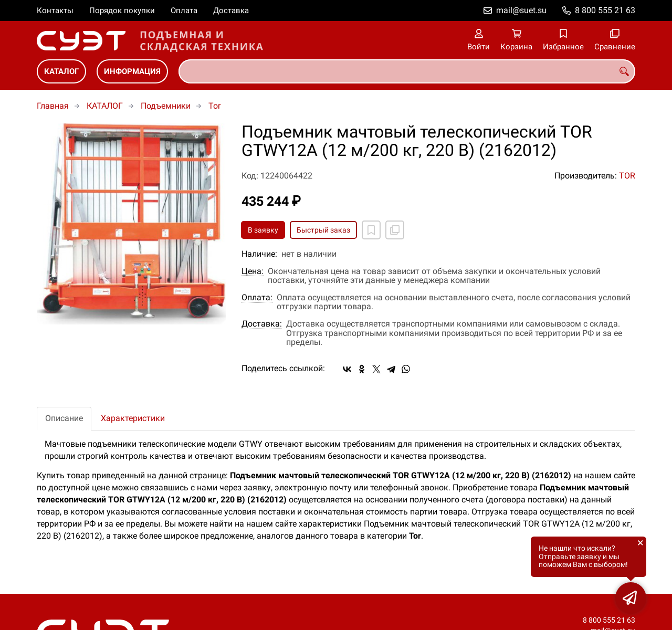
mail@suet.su (521, 10)
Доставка (231, 10)
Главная (53, 106)
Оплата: (257, 298)
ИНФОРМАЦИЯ (132, 71)
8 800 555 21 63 (605, 10)
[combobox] (407, 71)
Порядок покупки (122, 10)
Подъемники (166, 106)
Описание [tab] (64, 418)
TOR (627, 176)
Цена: (253, 271)
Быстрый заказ (323, 230)
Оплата (184, 10)
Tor (214, 106)
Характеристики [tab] (133, 418)
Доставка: (262, 324)
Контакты (55, 10)
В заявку (263, 230)
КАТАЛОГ (61, 71)
